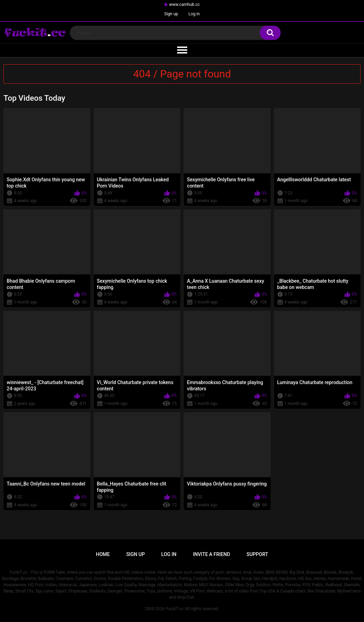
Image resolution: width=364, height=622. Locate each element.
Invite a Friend (211, 554)
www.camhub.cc (185, 5)
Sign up (171, 14)
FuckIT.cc (175, 609)
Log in (194, 14)
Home (103, 554)
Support (257, 554)
